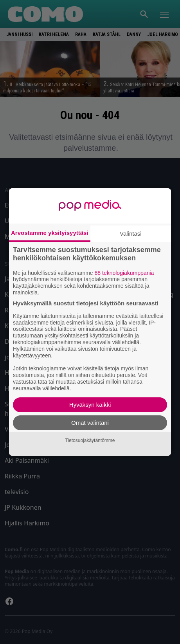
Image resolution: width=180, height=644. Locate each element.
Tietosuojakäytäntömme (90, 440)
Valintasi (131, 234)
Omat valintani (90, 423)
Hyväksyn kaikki (90, 405)
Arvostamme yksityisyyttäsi (50, 233)
